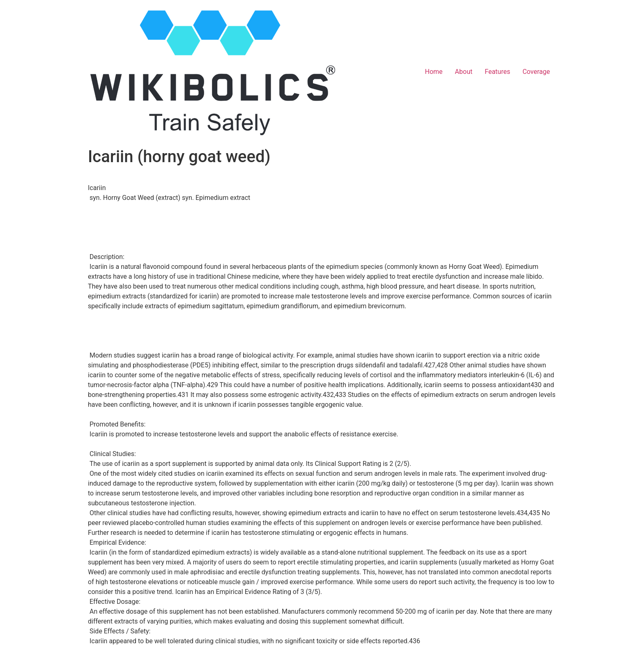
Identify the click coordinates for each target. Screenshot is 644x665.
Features (497, 72)
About (464, 72)
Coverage (536, 72)
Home (434, 72)
